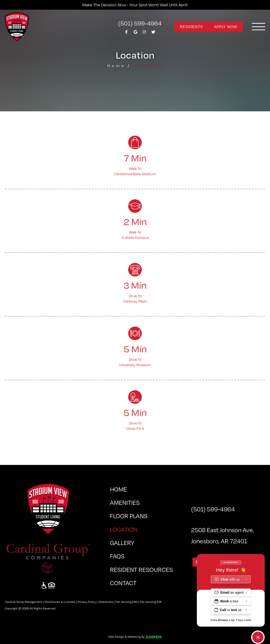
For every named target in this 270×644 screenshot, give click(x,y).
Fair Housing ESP (151, 602)
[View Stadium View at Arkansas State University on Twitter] (153, 33)
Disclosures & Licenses (60, 602)
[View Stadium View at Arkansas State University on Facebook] (126, 33)
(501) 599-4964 (140, 23)
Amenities (125, 502)
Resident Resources (141, 569)
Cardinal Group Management (24, 602)
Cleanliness (106, 602)
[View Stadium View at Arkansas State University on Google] (135, 33)
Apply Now (226, 27)
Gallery (122, 542)
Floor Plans (129, 516)
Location (139, 528)
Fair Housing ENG (127, 602)
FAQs (117, 556)
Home (116, 65)
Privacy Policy (87, 602)
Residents (191, 27)
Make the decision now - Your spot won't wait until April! (135, 5)
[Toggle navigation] (258, 27)
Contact (123, 583)
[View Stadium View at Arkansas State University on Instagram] (144, 33)
